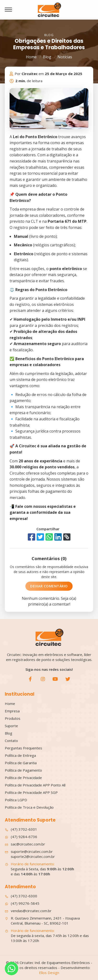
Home (31, 57)
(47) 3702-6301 (21, 829)
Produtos (13, 718)
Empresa (12, 711)
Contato (11, 741)
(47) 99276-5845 (22, 903)
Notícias (65, 57)
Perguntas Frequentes (23, 748)
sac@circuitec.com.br (25, 844)
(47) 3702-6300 (21, 896)
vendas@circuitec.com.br (28, 911)
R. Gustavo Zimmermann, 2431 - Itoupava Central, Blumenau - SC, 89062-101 (42, 921)
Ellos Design (49, 973)
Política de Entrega (20, 755)
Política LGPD (16, 800)
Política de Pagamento (23, 770)
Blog (47, 57)
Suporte (11, 726)
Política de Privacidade (23, 778)
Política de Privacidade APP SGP (31, 792)
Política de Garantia (21, 763)
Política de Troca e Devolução (29, 807)
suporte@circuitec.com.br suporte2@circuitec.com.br (30, 854)
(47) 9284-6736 (21, 837)
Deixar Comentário (49, 586)
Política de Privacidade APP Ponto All (35, 785)
